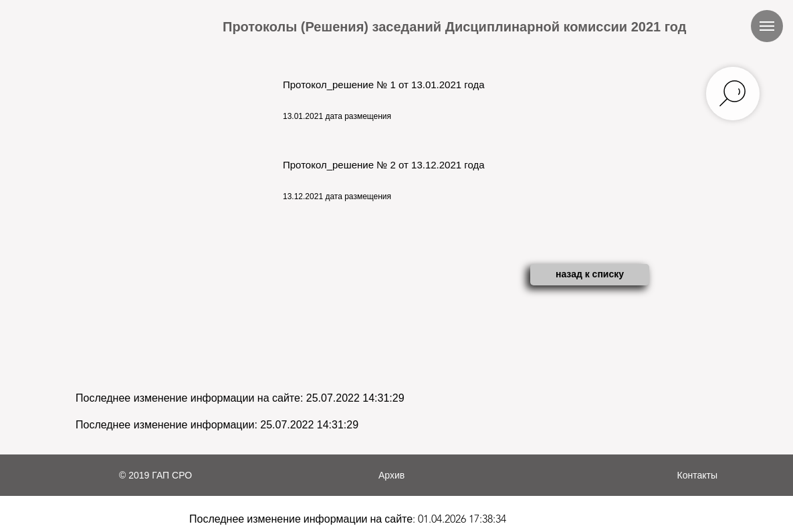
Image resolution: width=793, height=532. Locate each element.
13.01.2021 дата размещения (337, 116)
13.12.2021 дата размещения (337, 196)
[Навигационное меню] (767, 26)
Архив (391, 475)
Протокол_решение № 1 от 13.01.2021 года (384, 85)
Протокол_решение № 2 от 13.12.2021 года (384, 165)
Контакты (697, 475)
